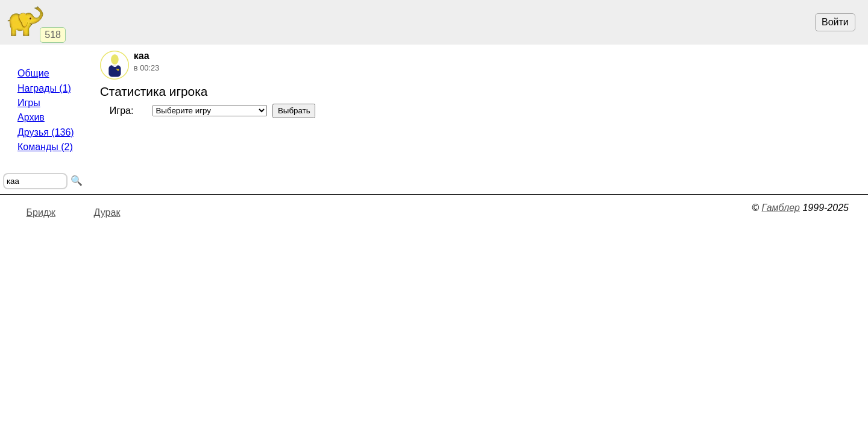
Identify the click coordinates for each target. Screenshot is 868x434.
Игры (29, 103)
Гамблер (781, 208)
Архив (31, 117)
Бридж (41, 212)
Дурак (107, 212)
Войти (835, 22)
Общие (33, 73)
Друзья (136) (46, 132)
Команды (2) (45, 147)
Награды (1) (44, 88)
